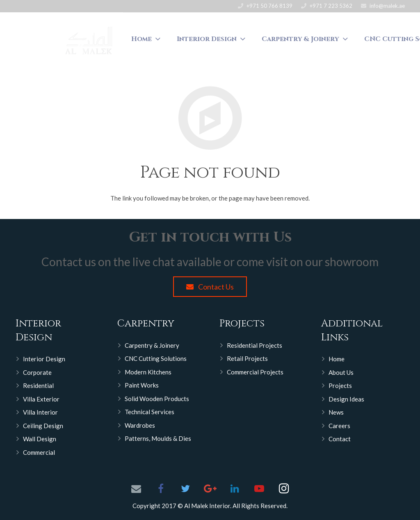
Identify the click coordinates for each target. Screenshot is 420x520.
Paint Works (142, 385)
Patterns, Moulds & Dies (158, 438)
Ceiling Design (43, 426)
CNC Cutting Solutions (156, 358)
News (336, 412)
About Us (341, 372)
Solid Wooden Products (157, 399)
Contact (340, 439)
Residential (38, 385)
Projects (340, 385)
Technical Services (150, 412)
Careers (339, 426)
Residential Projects (255, 345)
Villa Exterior (41, 399)
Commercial (39, 452)
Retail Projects (247, 358)
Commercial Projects (255, 372)
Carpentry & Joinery (152, 345)
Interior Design (44, 359)
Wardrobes (140, 425)
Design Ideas (346, 399)
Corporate (37, 372)
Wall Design (40, 439)
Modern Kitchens (148, 372)
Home (337, 359)
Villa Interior (40, 412)
